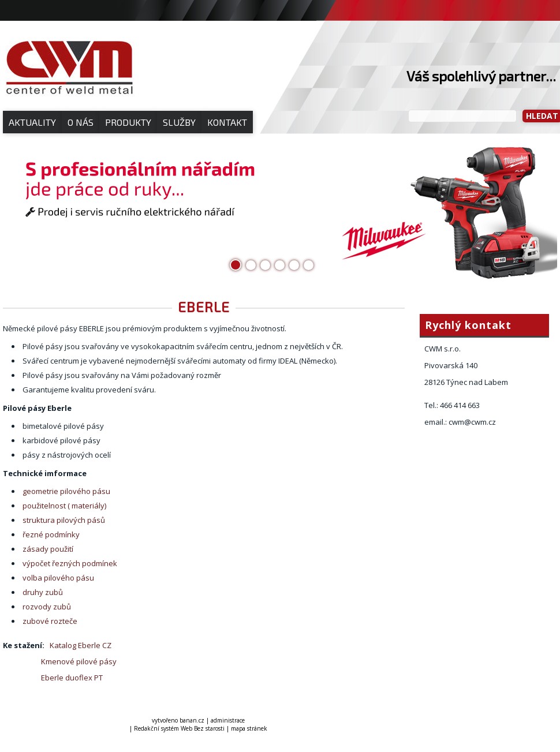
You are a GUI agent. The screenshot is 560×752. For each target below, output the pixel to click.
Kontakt (227, 122)
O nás (81, 122)
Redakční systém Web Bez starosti (179, 728)
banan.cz (192, 720)
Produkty (128, 122)
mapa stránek (249, 728)
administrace (228, 720)
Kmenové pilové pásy (79, 661)
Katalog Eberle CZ (81, 645)
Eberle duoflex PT (70, 678)
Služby (179, 122)
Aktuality (32, 122)
